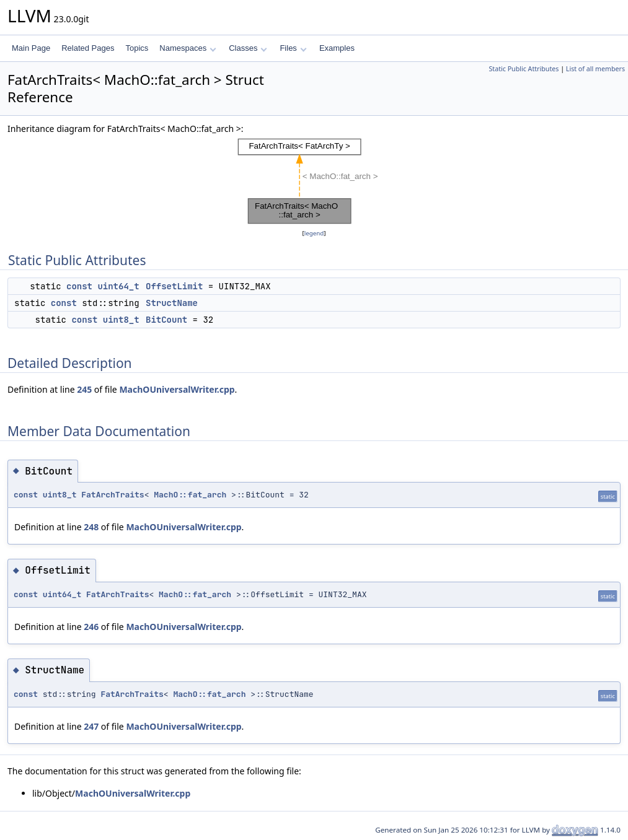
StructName (172, 303)
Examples (337, 48)
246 (91, 627)
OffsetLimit (174, 286)
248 (91, 527)
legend (314, 233)
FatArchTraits (113, 495)
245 (84, 389)
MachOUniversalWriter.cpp (177, 389)
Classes (248, 48)
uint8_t (121, 320)
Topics (137, 48)
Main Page (31, 48)
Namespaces (188, 48)
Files (293, 48)
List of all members (595, 69)
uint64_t (118, 286)
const (79, 286)
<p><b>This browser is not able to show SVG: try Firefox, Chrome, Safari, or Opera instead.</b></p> (314, 181)
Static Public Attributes (524, 69)
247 (91, 726)
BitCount (166, 320)
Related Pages (88, 48)
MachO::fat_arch (190, 495)
